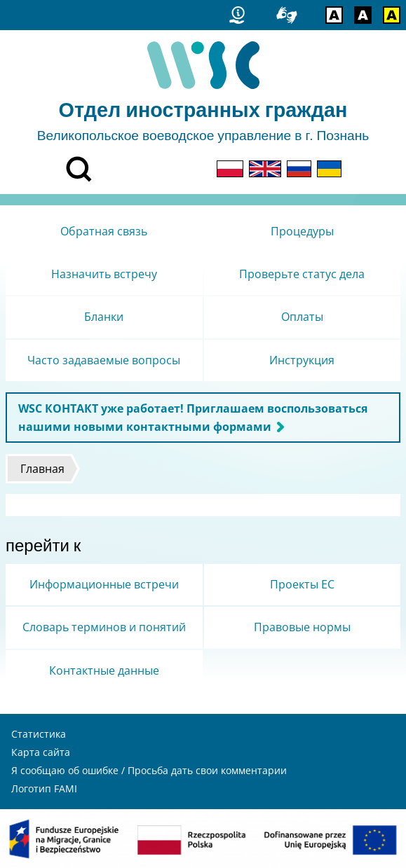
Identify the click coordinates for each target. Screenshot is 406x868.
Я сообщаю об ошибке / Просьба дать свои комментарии (149, 770)
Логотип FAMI (44, 788)
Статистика (39, 734)
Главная (42, 469)
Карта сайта (41, 752)
